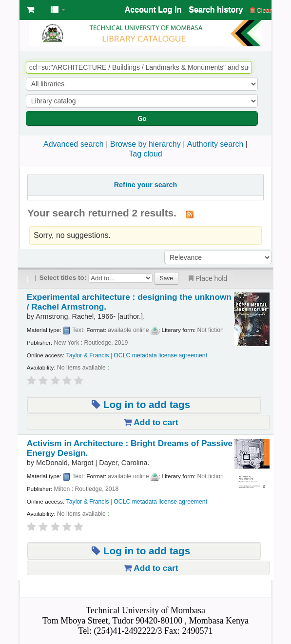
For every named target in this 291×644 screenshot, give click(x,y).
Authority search (215, 144)
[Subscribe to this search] (190, 214)
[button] (30, 10)
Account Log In (153, 10)
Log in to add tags (141, 404)
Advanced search (74, 144)
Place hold (207, 278)
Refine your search (146, 185)
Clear (261, 10)
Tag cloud (145, 154)
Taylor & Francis (88, 355)
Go (142, 118)
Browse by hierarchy (145, 144)
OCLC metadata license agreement (160, 355)
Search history (216, 10)
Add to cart (151, 422)
